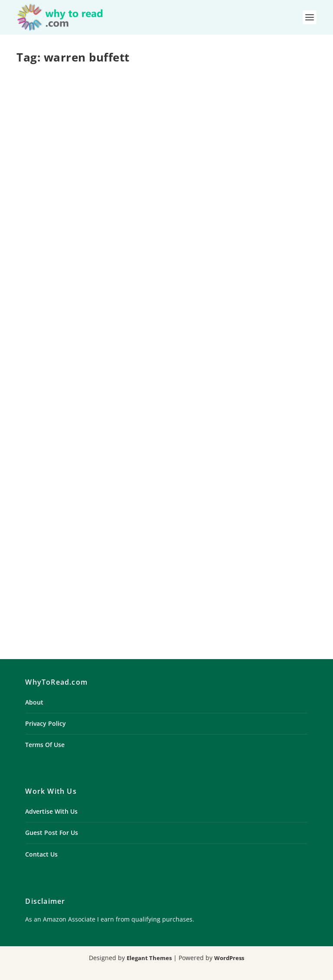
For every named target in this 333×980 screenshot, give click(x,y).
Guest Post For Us (52, 833)
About (34, 702)
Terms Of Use (45, 745)
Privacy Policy (46, 723)
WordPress (229, 958)
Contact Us (41, 854)
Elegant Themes (149, 958)
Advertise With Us (51, 811)
